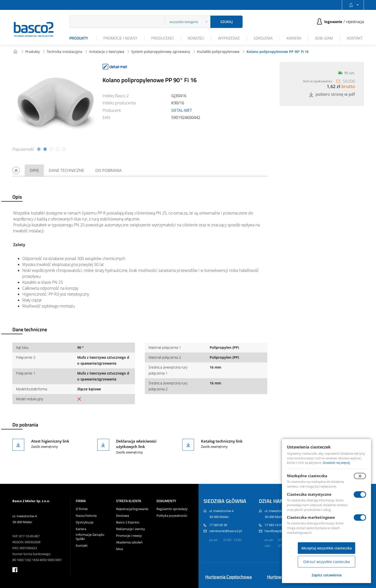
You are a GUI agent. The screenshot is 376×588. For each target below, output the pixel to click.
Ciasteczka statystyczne (309, 494)
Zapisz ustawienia (327, 575)
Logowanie (333, 22)
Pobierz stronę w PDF (332, 94)
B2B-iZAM (324, 38)
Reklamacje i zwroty (131, 529)
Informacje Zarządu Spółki (90, 537)
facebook (15, 570)
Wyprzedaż (229, 38)
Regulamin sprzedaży (172, 509)
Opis (34, 170)
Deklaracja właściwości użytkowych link (136, 444)
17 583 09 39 (218, 525)
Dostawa (123, 516)
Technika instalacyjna (64, 52)
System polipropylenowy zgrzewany (161, 52)
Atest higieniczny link (50, 441)
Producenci (163, 38)
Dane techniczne (66, 170)
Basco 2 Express (128, 522)
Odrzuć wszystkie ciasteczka (326, 562)
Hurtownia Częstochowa (228, 577)
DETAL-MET (182, 110)
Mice (120, 549)
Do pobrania (108, 170)
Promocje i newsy (120, 38)
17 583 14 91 (274, 525)
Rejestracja (355, 22)
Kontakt (355, 38)
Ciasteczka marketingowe (311, 517)
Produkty (79, 38)
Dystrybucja (85, 522)
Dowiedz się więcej (336, 463)
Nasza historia (86, 516)
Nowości (196, 38)
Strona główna (15, 51)
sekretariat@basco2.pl (226, 531)
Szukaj (226, 22)
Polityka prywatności (172, 516)
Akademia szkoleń (129, 542)
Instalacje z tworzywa (107, 52)
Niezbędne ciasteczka (307, 476)
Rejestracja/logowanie (132, 509)
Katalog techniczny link (222, 441)
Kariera (294, 38)
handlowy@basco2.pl (280, 531)
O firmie (82, 509)
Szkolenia (263, 38)
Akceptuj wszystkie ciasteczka (326, 548)
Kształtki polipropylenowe (218, 52)
